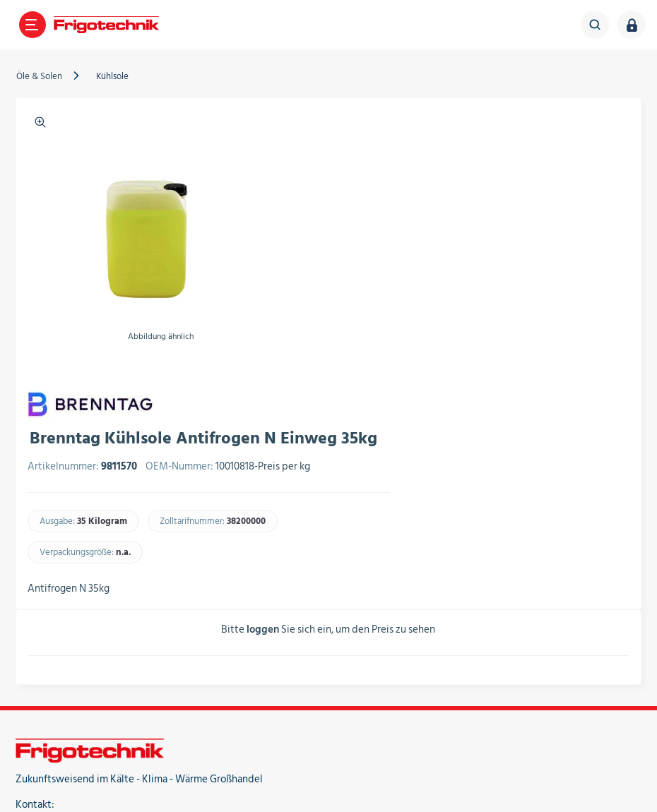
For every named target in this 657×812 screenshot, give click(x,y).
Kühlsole (113, 76)
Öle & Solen (40, 76)
